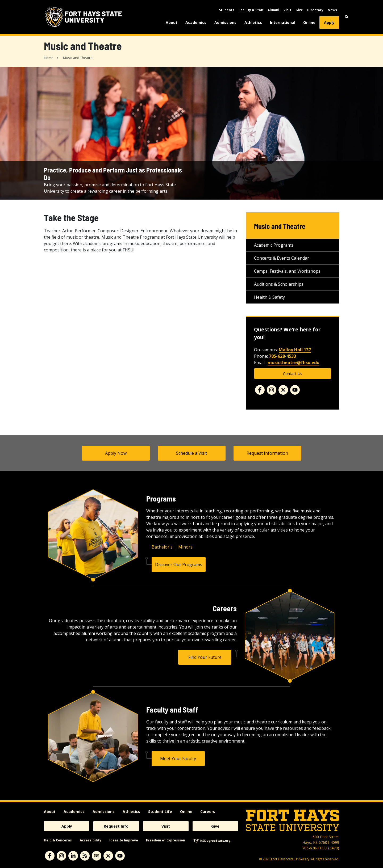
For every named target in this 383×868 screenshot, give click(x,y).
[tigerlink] (97, 856)
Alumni (273, 10)
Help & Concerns (58, 840)
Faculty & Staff (251, 10)
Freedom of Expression (166, 840)
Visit (287, 10)
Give (299, 10)
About (172, 22)
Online (309, 22)
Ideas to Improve (124, 840)
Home (49, 58)
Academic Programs (274, 245)
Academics (196, 22)
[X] (108, 856)
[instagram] (61, 856)
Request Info (116, 826)
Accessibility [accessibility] (91, 840)
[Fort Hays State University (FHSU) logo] (83, 17)
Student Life (160, 812)
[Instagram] (272, 390)
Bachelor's (162, 547)
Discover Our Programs (179, 564)
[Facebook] (260, 390)
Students (227, 10)
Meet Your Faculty (178, 759)
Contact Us (293, 374)
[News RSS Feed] (85, 856)
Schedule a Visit (191, 453)
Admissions (225, 22)
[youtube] (120, 856)
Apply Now (116, 453)
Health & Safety (269, 297)
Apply (329, 22)
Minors (185, 547)
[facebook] (50, 856)
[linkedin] (73, 856)
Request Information (267, 453)
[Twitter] (283, 390)
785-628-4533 (282, 356)
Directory (315, 10)
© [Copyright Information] (261, 859)
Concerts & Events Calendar (282, 258)
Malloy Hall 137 (295, 350)
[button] (347, 17)
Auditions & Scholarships (279, 284)
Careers (208, 812)
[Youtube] (295, 390)
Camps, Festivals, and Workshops (287, 271)
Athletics (253, 22)
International (283, 22)
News (332, 10)
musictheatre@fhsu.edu (294, 363)
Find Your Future (205, 657)
